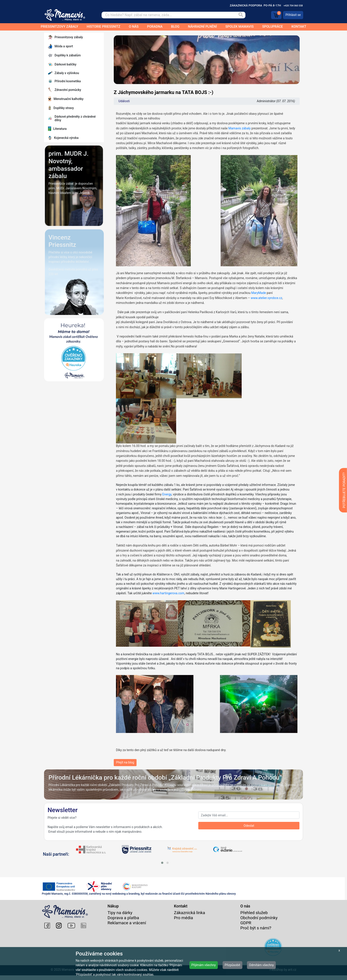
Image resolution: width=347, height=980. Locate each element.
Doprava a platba (123, 922)
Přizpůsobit (232, 965)
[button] (162, 863)
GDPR (246, 927)
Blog (175, 27)
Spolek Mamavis (240, 27)
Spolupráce (273, 27)
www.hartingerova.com (168, 593)
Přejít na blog (125, 762)
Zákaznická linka (190, 917)
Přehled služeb (254, 917)
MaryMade (259, 293)
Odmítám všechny (261, 965)
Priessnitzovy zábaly (59, 27)
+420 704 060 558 (293, 6)
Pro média (183, 922)
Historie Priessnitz (104, 27)
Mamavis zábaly (240, 128)
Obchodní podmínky (259, 922)
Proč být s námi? (256, 933)
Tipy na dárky (120, 917)
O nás (134, 27)
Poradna (155, 27)
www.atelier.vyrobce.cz (266, 298)
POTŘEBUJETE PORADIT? (344, 490)
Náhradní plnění (202, 27)
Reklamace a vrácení (127, 927)
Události (124, 101)
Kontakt (299, 27)
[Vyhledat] (241, 15)
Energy (167, 494)
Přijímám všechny (204, 965)
